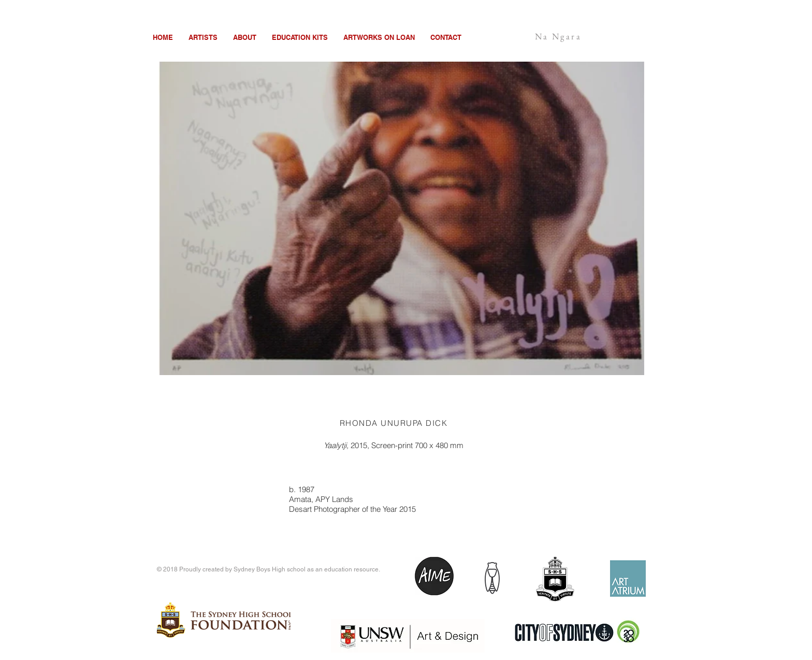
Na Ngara (558, 36)
